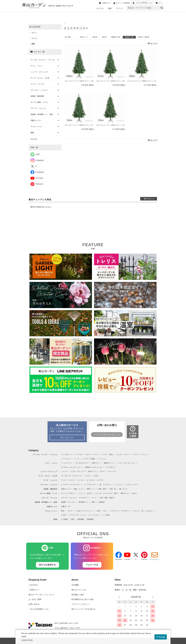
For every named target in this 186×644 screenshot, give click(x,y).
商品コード (84, 37)
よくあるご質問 (35, 599)
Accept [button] (161, 637)
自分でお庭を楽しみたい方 (66, 623)
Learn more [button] (27, 640)
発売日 (104, 37)
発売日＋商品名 (144, 37)
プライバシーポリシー (81, 604)
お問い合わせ (34, 604)
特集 (110, 8)
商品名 (95, 37)
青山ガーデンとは (79, 590)
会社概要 (75, 585)
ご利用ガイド (34, 590)
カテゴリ (100, 8)
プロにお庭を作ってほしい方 (67, 628)
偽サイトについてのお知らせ (83, 609)
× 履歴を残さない (149, 199)
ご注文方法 (33, 585)
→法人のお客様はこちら (39, 609)
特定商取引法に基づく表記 (83, 599)
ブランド (120, 8)
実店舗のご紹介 (78, 595)
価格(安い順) (116, 37)
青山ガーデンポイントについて (41, 595)
